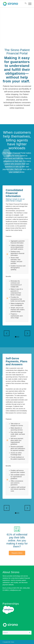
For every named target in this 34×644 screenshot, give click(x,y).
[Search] (25, 4)
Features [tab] (9, 237)
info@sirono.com (16, 590)
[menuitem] (25, 4)
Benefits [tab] (8, 277)
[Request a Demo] (17, 553)
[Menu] (29, 4)
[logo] (14, 4)
